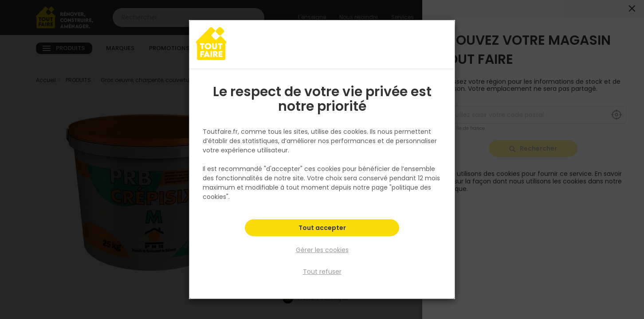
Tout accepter (322, 229)
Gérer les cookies (322, 250)
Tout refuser (322, 272)
